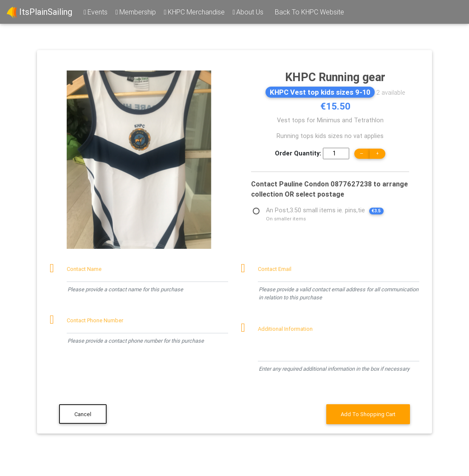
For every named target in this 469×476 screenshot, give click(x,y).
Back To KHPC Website (309, 12)
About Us (248, 12)
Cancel (83, 414)
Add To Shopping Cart (368, 414)
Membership (135, 12)
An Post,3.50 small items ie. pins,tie (325, 211)
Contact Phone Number (95, 320)
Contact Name (84, 269)
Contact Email (275, 269)
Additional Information (285, 329)
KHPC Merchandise (194, 12)
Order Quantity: (298, 153)
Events (95, 12)
